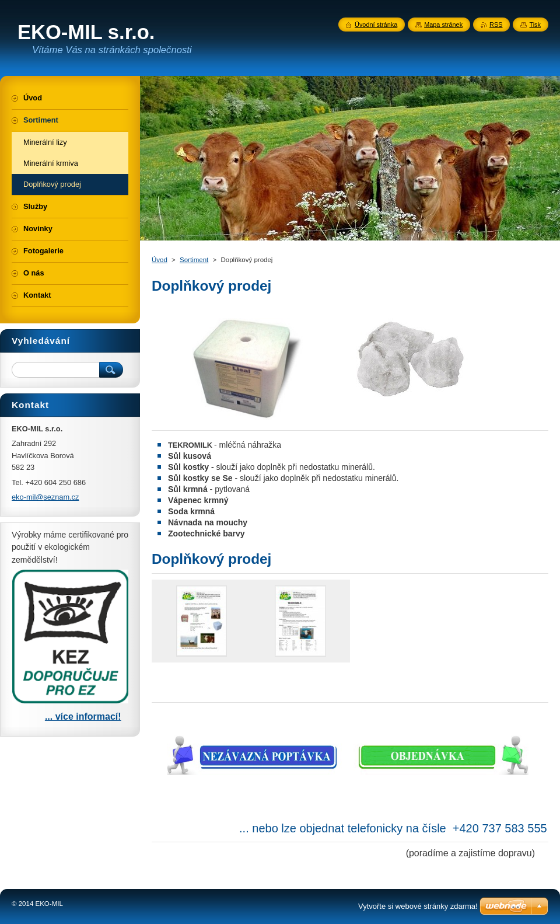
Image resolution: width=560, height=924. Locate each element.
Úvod (160, 260)
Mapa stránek (443, 25)
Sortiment (194, 260)
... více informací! (83, 716)
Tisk (535, 25)
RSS (496, 25)
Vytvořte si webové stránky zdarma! (418, 906)
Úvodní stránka (376, 25)
